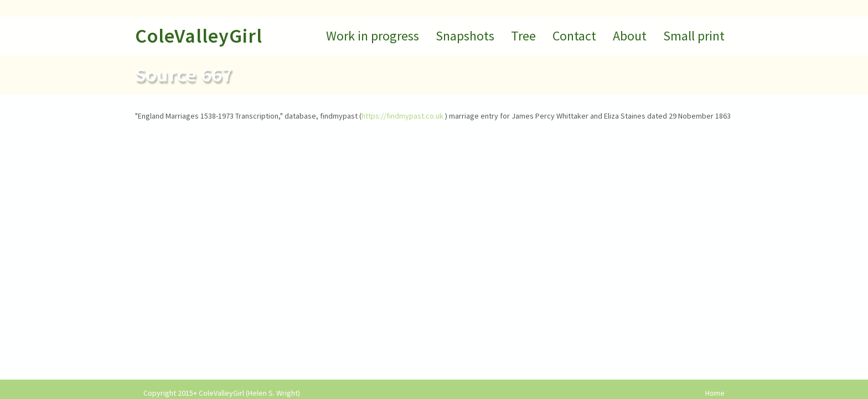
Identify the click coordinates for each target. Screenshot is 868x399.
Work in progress (373, 36)
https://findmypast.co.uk (402, 116)
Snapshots (465, 36)
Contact (574, 36)
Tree (523, 36)
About (630, 36)
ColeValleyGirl (199, 36)
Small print (694, 36)
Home (715, 393)
